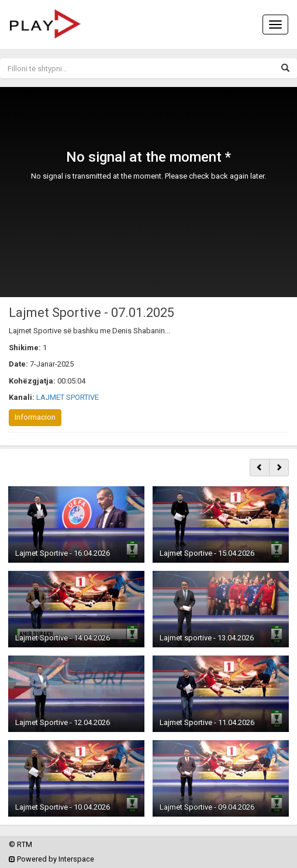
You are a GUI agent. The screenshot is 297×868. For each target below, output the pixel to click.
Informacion (35, 417)
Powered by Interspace (51, 859)
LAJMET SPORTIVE (68, 397)
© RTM (20, 844)
